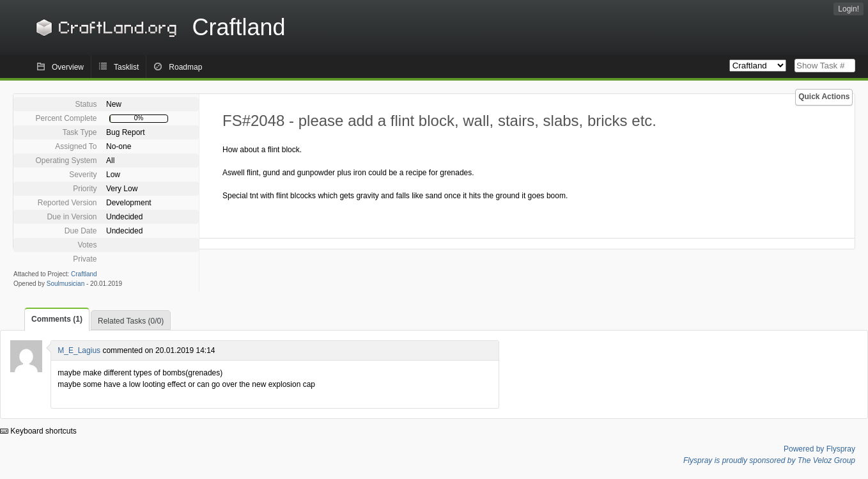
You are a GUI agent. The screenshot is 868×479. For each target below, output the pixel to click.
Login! (849, 9)
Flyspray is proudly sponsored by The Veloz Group (769, 460)
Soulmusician (66, 284)
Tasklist (126, 67)
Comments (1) (57, 319)
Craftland (159, 27)
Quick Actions (824, 97)
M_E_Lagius (79, 350)
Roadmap (185, 67)
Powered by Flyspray (819, 449)
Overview (68, 67)
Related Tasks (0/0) (131, 321)
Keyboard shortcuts (38, 431)
